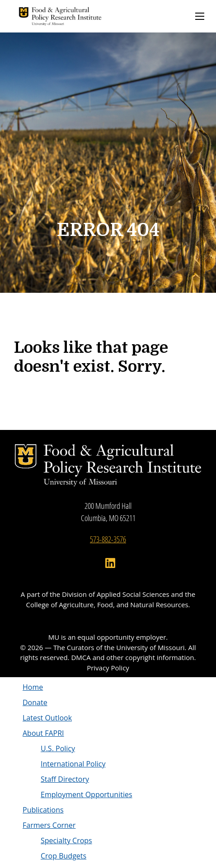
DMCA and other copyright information (132, 657)
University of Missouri (150, 647)
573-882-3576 (108, 539)
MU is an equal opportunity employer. (108, 637)
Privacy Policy (108, 668)
